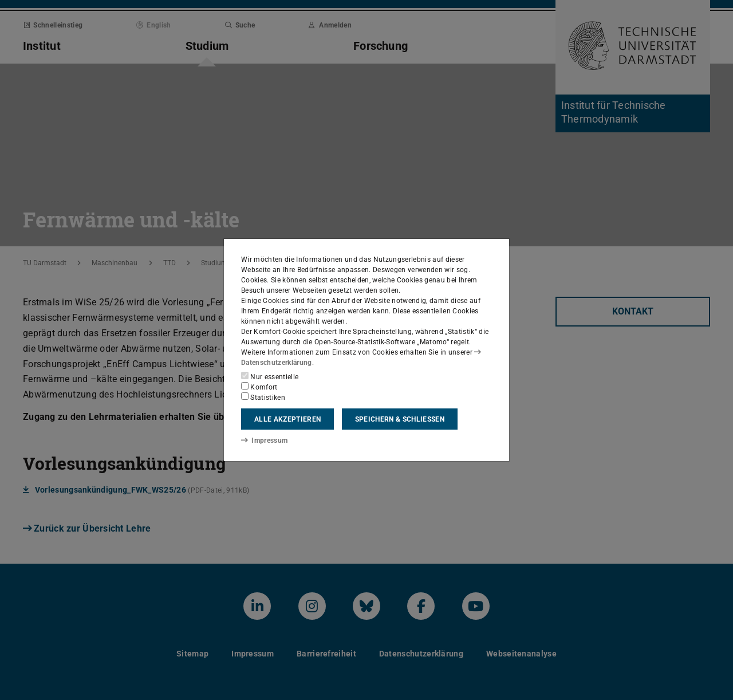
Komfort (259, 387)
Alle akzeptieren (287, 419)
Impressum (264, 441)
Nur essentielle (270, 376)
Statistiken (263, 397)
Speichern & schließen (400, 419)
